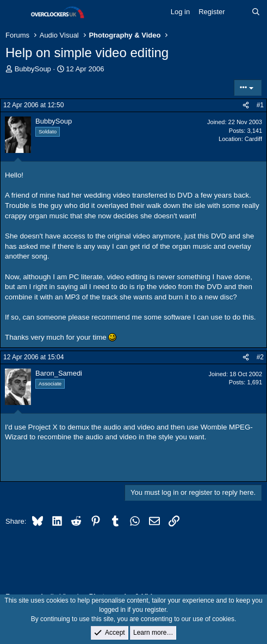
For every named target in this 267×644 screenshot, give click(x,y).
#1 (260, 105)
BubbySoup (33, 69)
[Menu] (15, 13)
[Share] (246, 105)
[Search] (256, 12)
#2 (260, 357)
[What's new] (238, 12)
